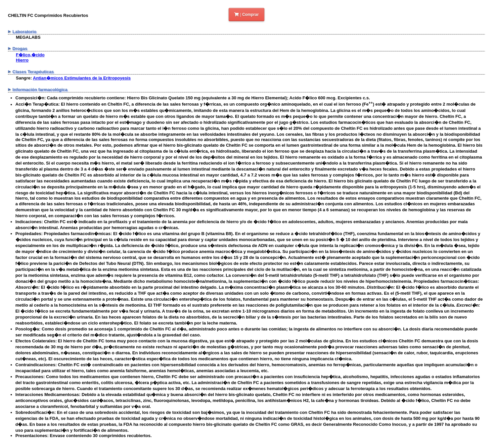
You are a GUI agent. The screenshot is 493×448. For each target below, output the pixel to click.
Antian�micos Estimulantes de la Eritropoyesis (82, 78)
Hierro (22, 60)
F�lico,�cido (30, 55)
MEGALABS (28, 37)
